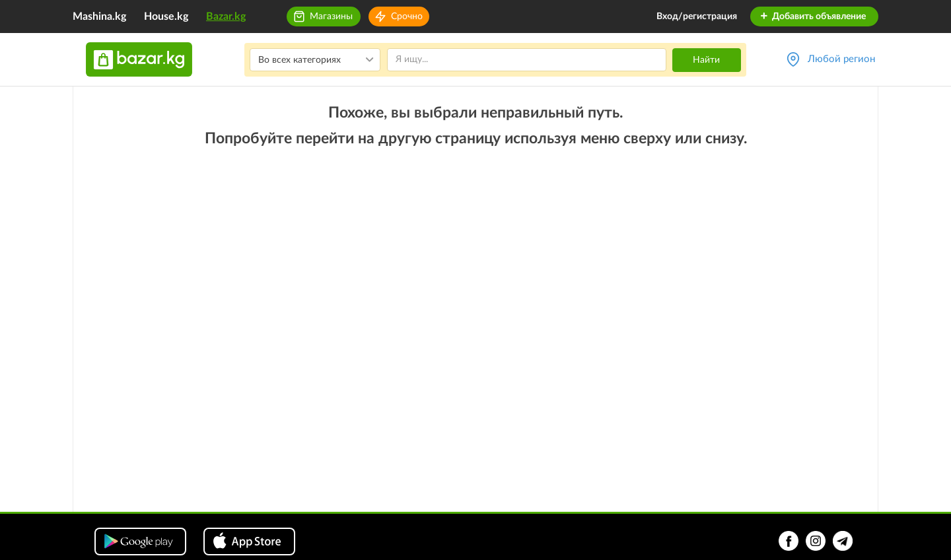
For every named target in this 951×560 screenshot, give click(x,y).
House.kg (166, 17)
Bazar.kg (226, 17)
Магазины (331, 17)
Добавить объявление (813, 17)
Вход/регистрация (697, 17)
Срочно (407, 17)
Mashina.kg (99, 17)
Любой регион (841, 59)
